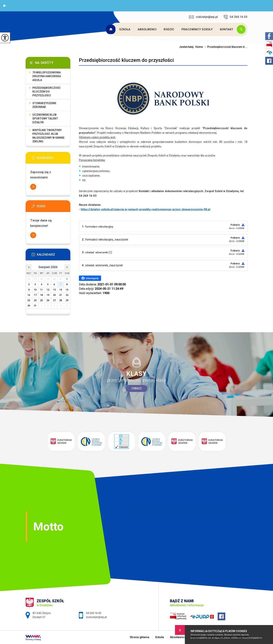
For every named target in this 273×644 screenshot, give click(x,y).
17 (35, 295)
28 (61, 300)
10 (35, 290)
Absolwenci (147, 29)
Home (199, 47)
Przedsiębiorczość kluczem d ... (225, 47)
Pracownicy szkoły (197, 29)
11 (42, 290)
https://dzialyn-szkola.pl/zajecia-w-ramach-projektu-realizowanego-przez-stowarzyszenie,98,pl (146, 209)
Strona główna (111, 29)
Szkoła (125, 29)
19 (48, 295)
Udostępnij (90, 278)
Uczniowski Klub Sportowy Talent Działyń (45, 119)
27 (54, 300)
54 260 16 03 (235, 17)
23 (29, 300)
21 (61, 295)
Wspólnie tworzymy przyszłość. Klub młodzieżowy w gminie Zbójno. (48, 136)
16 (29, 295)
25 (42, 300)
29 (67, 300)
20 (54, 295)
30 (29, 306)
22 (67, 295)
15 (67, 290)
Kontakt (227, 29)
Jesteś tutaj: (187, 47)
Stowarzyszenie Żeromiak (44, 105)
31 (35, 306)
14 (61, 290)
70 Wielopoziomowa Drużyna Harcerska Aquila (47, 76)
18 (42, 295)
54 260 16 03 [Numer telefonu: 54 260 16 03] (94, 613)
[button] (5, 6)
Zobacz (137, 388)
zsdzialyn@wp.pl (203, 17)
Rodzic (169, 29)
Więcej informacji (33, 187)
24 (35, 300)
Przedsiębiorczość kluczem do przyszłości (126, 60)
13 (54, 290)
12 (48, 290)
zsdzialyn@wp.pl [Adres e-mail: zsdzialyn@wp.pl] (96, 617)
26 (48, 300)
